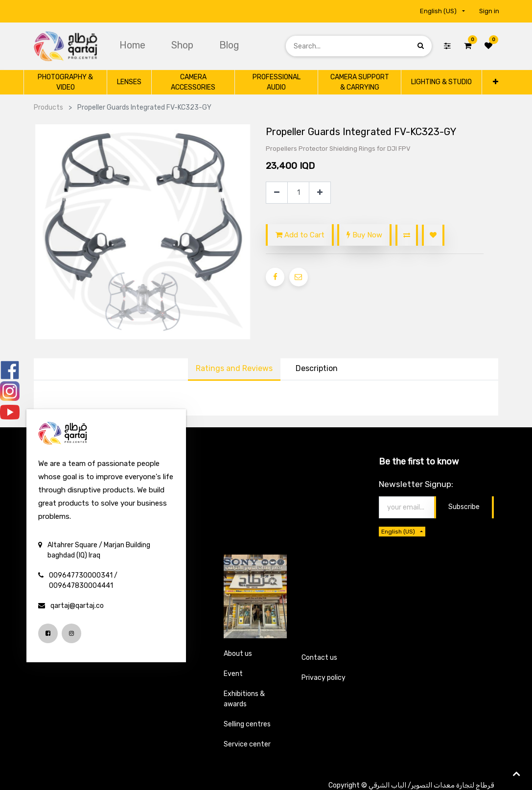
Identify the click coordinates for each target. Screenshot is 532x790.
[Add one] (320, 193)
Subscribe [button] (464, 507)
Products (48, 107)
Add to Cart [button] (300, 235)
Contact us (319, 658)
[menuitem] (134, 45)
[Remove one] (277, 193)
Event (233, 674)
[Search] (421, 46)
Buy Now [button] (364, 235)
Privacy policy (324, 678)
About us (238, 654)
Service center (247, 744)
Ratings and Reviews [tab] (234, 368)
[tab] (317, 370)
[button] (495, 82)
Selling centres (247, 724)
